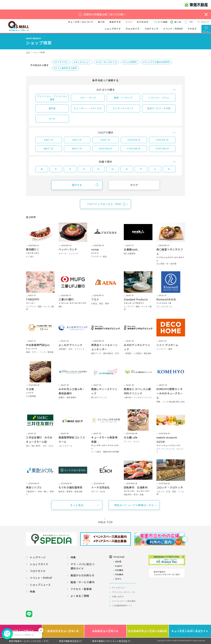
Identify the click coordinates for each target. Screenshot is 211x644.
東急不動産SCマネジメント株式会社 (110, 641)
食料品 (52, 108)
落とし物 (178, 22)
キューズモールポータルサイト (190, 631)
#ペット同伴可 (130, 62)
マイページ (205, 22)
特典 (32, 591)
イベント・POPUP (173, 29)
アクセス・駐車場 (81, 589)
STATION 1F (105, 149)
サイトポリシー (119, 588)
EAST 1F (49, 140)
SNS (191, 22)
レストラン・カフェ (159, 98)
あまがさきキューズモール (63, 631)
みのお (129, 22)
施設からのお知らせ (82, 575)
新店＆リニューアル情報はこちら (134, 505)
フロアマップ (151, 29)
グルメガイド (133, 29)
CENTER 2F (162, 140)
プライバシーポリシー (122, 592)
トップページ (38, 557)
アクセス (192, 29)
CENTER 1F (134, 140)
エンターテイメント (123, 108)
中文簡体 (119, 574)
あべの (101, 22)
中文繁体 (119, 570)
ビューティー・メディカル (88, 108)
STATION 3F (162, 149)
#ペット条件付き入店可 (65, 68)
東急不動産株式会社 (69, 641)
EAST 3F (105, 140)
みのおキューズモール (105, 631)
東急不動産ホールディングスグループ (27, 641)
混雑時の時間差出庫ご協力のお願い (104, 14)
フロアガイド (38, 571)
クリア (134, 185)
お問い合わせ (118, 596)
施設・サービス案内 (82, 582)
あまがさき (115, 22)
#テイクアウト (61, 62)
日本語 (118, 561)
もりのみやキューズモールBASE (148, 631)
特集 (73, 557)
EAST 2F (77, 140)
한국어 (118, 579)
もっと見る (77, 505)
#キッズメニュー (82, 62)
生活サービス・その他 (159, 108)
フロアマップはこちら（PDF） (105, 204)
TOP (28, 52)
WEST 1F (49, 149)
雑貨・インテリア (123, 98)
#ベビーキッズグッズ (106, 62)
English (119, 566)
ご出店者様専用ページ (122, 605)
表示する (77, 185)
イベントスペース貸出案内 (124, 601)
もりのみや (143, 22)
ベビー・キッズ (88, 98)
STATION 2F (134, 149)
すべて (52, 119)
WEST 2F (77, 149)
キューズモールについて (81, 22)
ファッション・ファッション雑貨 (52, 98)
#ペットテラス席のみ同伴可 (156, 62)
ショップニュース (40, 585)
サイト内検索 (162, 22)
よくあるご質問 (80, 596)
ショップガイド (113, 29)
